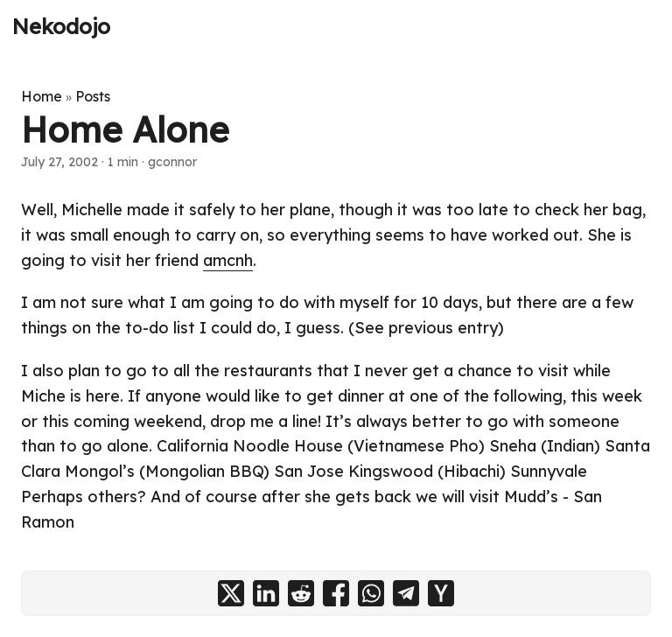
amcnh (228, 260)
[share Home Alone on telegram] (406, 593)
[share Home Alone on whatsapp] (371, 593)
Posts (93, 96)
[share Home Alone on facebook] (336, 593)
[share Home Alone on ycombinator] (441, 593)
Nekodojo (61, 26)
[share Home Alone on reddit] (301, 593)
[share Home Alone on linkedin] (266, 593)
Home (42, 96)
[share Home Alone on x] (231, 593)
